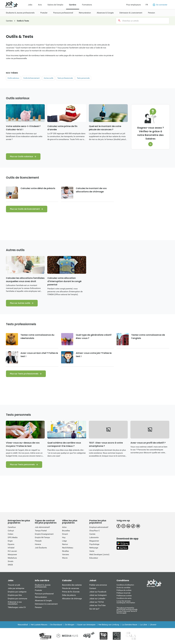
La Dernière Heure (130, 625)
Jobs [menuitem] (30, 5)
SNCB (10, 565)
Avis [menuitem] (40, 5)
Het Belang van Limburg (109, 625)
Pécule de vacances (71, 588)
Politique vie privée (123, 593)
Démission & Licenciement (46, 604)
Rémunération (41, 597)
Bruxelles (66, 531)
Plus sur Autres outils (20, 303)
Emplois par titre (15, 595)
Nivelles (65, 551)
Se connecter (160, 5)
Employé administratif (99, 527)
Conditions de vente (124, 598)
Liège (64, 541)
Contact (93, 588)
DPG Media (13, 537)
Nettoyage (94, 548)
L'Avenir (153, 625)
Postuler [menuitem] (44, 13)
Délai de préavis (69, 595)
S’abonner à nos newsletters (15, 603)
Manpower (12, 554)
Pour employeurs (133, 5)
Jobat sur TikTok (97, 602)
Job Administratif (42, 527)
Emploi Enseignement (44, 534)
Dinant (65, 534)
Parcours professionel (44, 594)
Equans (11, 544)
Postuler (38, 590)
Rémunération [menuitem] (85, 13)
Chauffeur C (94, 531)
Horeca (38, 544)
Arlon (64, 527)
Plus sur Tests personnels (22, 464)
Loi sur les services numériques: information (126, 602)
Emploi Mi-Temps (42, 537)
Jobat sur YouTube (97, 605)
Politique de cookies (124, 590)
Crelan (11, 534)
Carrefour (12, 527)
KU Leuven (12, 551)
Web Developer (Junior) (99, 554)
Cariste (92, 534)
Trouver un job (14, 585)
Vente (92, 551)
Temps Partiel (41, 531)
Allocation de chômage (72, 599)
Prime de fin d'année (71, 592)
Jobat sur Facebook (98, 592)
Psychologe (94, 544)
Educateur (94, 558)
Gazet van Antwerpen (86, 625)
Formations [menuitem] (87, 5)
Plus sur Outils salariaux (22, 156)
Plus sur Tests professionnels (24, 374)
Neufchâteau (68, 548)
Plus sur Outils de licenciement (25, 209)
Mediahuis (12, 558)
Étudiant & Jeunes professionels (43, 586)
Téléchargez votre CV (17, 607)
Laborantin (94, 537)
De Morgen (70, 625)
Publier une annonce (98, 585)
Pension (38, 607)
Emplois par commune (17, 599)
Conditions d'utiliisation (125, 585)
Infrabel (11, 548)
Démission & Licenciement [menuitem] (131, 13)
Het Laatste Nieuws (39, 625)
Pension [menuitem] (151, 13)
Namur (65, 544)
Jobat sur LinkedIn (97, 599)
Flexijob (38, 541)
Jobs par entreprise (16, 588)
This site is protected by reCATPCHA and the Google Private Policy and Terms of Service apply (127, 610)
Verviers (66, 554)
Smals (11, 561)
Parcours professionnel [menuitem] (63, 13)
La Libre (144, 625)
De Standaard (56, 625)
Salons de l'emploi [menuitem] (55, 5)
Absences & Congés (43, 600)
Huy (64, 537)
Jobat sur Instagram (98, 595)
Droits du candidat (123, 588)
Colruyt (11, 531)
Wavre (65, 558)
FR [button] (147, 5)
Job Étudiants (41, 548)
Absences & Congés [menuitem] (105, 13)
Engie (10, 541)
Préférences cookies (124, 596)
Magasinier (94, 541)
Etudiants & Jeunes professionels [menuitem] (20, 13)
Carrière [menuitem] (73, 5)
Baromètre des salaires (72, 585)
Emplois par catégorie (17, 592)
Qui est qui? (94, 609)
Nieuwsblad (23, 625)
